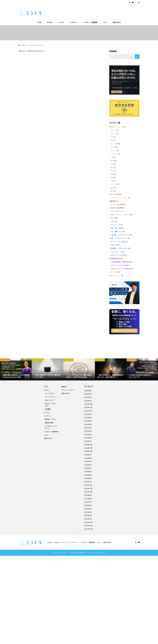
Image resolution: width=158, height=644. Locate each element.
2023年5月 (88, 509)
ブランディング (115, 225)
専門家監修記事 (114, 258)
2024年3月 (88, 475)
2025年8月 (88, 418)
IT (111, 157)
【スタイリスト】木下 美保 (119, 265)
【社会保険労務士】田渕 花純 (120, 262)
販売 (112, 167)
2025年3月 (88, 434)
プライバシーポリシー (68, 390)
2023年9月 (88, 495)
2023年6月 (88, 505)
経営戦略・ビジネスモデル (119, 248)
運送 (112, 188)
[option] (16, 369)
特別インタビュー (115, 275)
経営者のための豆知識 (117, 255)
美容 (112, 140)
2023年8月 (88, 499)
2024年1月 (88, 482)
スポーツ (113, 130)
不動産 (112, 221)
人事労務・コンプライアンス (120, 235)
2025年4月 (88, 431)
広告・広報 (114, 144)
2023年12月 (88, 485)
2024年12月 (88, 445)
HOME (39, 22)
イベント (113, 150)
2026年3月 (88, 394)
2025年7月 (88, 421)
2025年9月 (88, 414)
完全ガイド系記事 (116, 208)
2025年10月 (88, 411)
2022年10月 (88, 529)
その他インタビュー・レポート (119, 215)
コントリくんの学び (117, 204)
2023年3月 (88, 512)
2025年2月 (88, 438)
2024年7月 (88, 461)
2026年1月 (88, 401)
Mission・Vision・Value (51, 405)
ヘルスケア (114, 154)
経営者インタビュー (116, 127)
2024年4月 (88, 472)
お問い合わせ (117, 22)
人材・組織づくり (116, 231)
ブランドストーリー (51, 397)
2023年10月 (88, 492)
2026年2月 (88, 397)
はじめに (50, 22)
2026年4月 (88, 391)
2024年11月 (88, 448)
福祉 (112, 191)
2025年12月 (88, 404)
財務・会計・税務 (116, 228)
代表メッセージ (50, 400)
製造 (112, 161)
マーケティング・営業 (117, 242)
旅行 (112, 171)
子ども (112, 147)
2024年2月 (88, 478)
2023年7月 (88, 502)
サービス (61, 22)
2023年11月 (88, 488)
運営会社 (64, 387)
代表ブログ (113, 272)
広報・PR (113, 245)
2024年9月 (88, 455)
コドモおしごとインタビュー (118, 198)
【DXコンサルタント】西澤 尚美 (121, 269)
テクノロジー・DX (116, 252)
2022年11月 (88, 526)
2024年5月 (88, 468)
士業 (112, 164)
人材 (112, 181)
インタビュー (73, 22)
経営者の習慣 (113, 194)
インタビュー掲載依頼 (90, 22)
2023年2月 (88, 515)
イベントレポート (116, 211)
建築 (112, 177)
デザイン (113, 134)
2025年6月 (88, 424)
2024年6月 (88, 465)
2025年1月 (88, 441)
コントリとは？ (50, 393)
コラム (105, 22)
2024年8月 (88, 458)
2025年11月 (88, 407)
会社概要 (48, 409)
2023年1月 (88, 519)
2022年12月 (88, 522)
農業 (112, 174)
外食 (112, 137)
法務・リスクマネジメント (119, 238)
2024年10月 (88, 451)
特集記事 (112, 201)
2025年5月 (88, 428)
